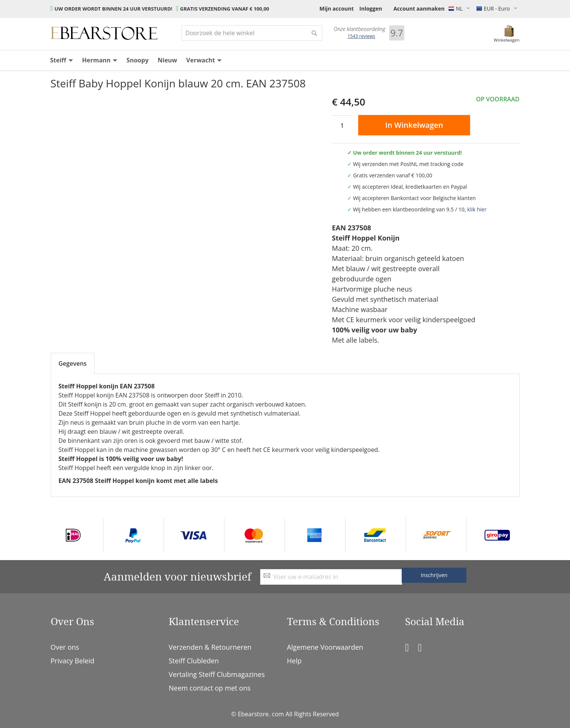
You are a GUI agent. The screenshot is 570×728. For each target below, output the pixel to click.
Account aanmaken (419, 9)
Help (294, 661)
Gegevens (73, 363)
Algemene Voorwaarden (325, 647)
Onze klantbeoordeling (360, 29)
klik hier (477, 209)
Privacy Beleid (73, 661)
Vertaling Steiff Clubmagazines (217, 674)
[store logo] (104, 33)
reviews (361, 36)
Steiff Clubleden (194, 661)
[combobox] (252, 33)
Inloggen (371, 9)
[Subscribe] (434, 575)
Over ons (65, 647)
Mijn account (336, 9)
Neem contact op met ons (210, 688)
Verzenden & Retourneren (210, 647)
